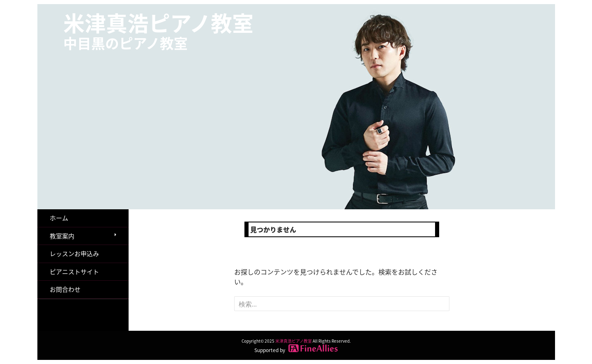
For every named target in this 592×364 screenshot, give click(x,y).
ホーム (59, 218)
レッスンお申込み (74, 254)
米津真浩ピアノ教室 (158, 30)
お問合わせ (65, 289)
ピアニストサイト (74, 272)
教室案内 (62, 236)
